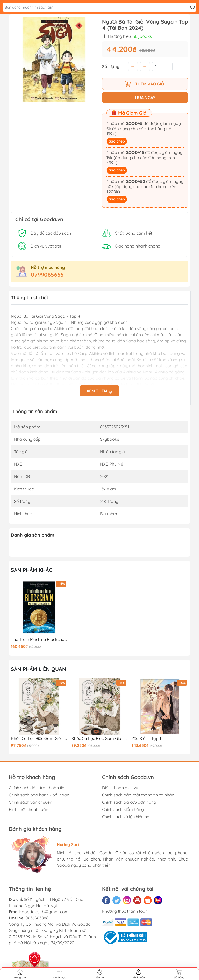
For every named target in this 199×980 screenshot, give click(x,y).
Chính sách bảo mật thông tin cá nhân (138, 795)
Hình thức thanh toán (29, 809)
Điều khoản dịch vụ (120, 788)
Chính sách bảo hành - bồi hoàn (39, 795)
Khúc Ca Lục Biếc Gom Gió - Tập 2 (39, 739)
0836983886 (37, 918)
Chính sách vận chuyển (30, 802)
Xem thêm (99, 391)
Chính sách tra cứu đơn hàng (129, 802)
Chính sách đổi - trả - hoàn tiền (38, 788)
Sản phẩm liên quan (38, 669)
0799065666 (47, 275)
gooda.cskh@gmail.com (45, 912)
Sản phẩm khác (32, 570)
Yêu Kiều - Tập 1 (146, 739)
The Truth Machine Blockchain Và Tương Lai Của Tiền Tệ (39, 639)
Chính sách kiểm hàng (123, 809)
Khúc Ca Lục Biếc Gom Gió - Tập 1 (99, 739)
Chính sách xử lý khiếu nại (126, 817)
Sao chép (117, 141)
